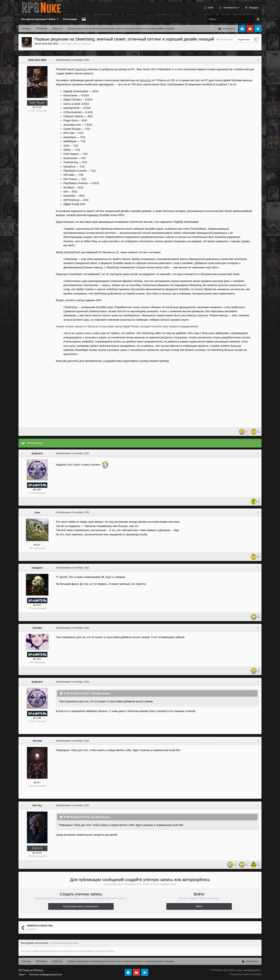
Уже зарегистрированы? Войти (40, 19)
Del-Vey (37, 805)
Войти (199, 906)
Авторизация (226, 39)
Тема (22, 975)
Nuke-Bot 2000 (50, 44)
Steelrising (81, 69)
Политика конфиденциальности (46, 975)
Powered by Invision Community (246, 974)
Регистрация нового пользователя (81, 906)
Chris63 (37, 628)
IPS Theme (24, 970)
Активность (231, 8)
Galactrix (37, 453)
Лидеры (253, 8)
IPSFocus (38, 970)
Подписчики (244, 40)
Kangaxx (37, 568)
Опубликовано (73, 60)
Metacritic (145, 80)
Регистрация (70, 19)
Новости (86, 44)
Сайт (210, 8)
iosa (37, 512)
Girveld (37, 741)
